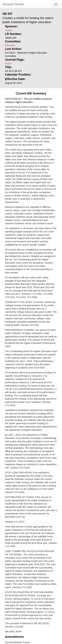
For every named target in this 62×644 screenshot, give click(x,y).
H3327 (8, 64)
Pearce (9, 30)
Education (10, 45)
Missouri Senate (13, 4)
